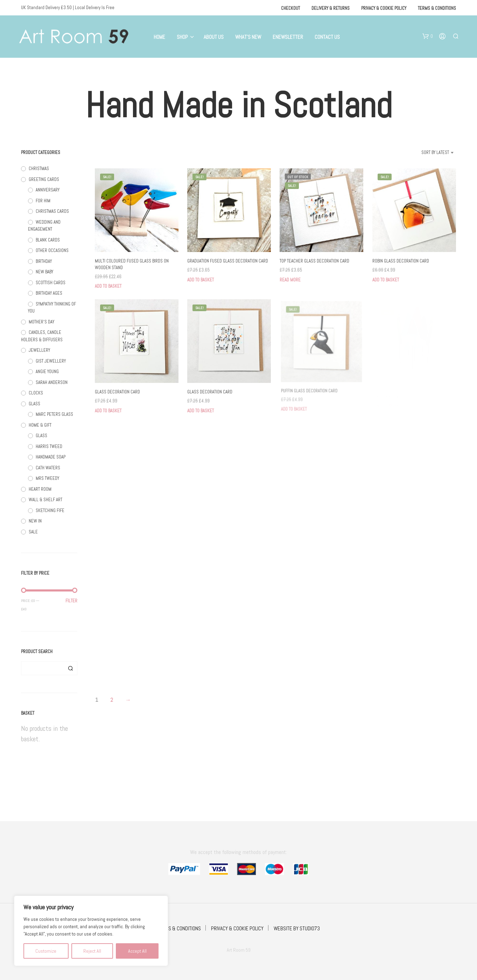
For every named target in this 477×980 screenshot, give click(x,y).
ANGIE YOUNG (47, 372)
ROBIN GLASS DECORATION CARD (401, 261)
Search (70, 668)
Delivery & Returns (331, 8)
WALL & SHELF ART (45, 500)
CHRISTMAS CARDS (52, 211)
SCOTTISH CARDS (51, 283)
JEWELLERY (39, 350)
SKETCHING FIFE (50, 510)
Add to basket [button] (108, 286)
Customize (46, 951)
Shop (182, 37)
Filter (71, 601)
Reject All (92, 951)
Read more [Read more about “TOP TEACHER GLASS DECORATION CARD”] (290, 280)
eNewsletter (288, 37)
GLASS (34, 404)
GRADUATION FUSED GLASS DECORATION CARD (228, 261)
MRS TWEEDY (47, 478)
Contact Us (327, 37)
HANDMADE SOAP (51, 457)
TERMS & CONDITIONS (179, 928)
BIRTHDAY (44, 261)
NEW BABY (44, 272)
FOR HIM (43, 201)
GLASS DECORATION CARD (117, 392)
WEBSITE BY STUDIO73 (297, 928)
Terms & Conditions (437, 8)
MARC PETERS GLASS (54, 414)
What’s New (248, 37)
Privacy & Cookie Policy (384, 8)
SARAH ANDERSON (52, 382)
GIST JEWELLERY (51, 361)
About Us (214, 37)
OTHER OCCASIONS (52, 250)
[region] (91, 931)
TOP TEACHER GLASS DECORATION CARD (314, 261)
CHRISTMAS (39, 169)
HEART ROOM (40, 489)
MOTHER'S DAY (41, 322)
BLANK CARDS (48, 240)
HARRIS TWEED (49, 446)
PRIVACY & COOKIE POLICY (237, 928)
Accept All (137, 951)
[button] (428, 36)
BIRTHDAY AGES (49, 293)
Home (159, 37)
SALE (33, 532)
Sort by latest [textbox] (435, 152)
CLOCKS (36, 393)
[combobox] (426, 153)
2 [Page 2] (112, 700)
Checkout (290, 8)
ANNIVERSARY (48, 190)
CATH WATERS (48, 468)
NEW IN (35, 521)
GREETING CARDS (44, 179)
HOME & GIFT (40, 425)
